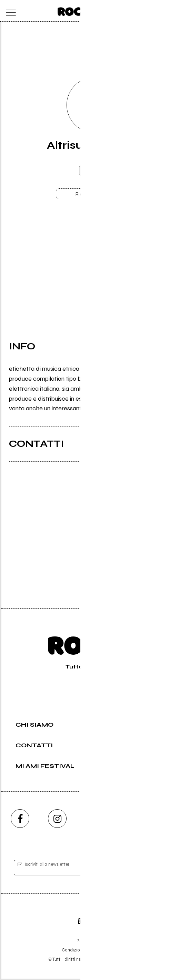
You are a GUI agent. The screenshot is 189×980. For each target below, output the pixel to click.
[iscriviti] (161, 869)
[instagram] (57, 820)
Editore (94, 919)
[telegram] (169, 820)
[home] (79, 10)
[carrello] (153, 11)
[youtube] (94, 820)
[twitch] (132, 820)
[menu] (9, 11)
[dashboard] (180, 11)
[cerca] (166, 11)
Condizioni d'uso (79, 951)
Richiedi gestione (94, 195)
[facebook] (20, 820)
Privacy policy (113, 951)
